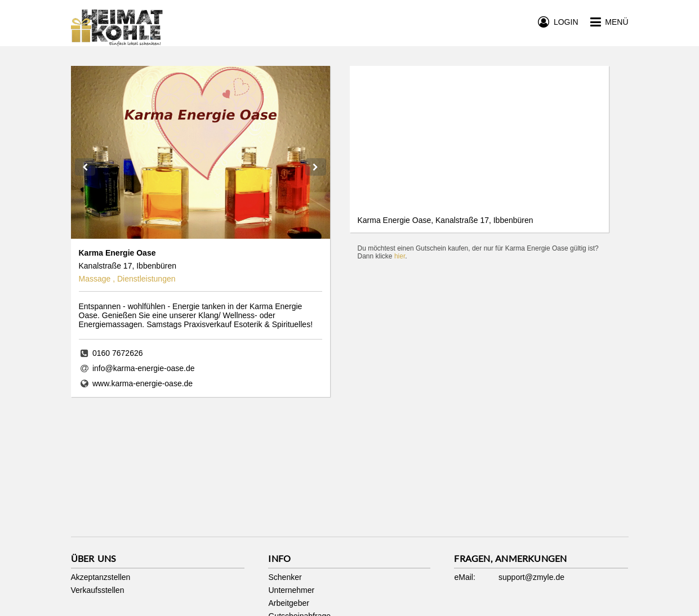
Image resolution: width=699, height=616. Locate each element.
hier (400, 256)
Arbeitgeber (288, 603)
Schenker (285, 577)
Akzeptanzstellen (101, 577)
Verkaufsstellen (98, 590)
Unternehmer (291, 590)
